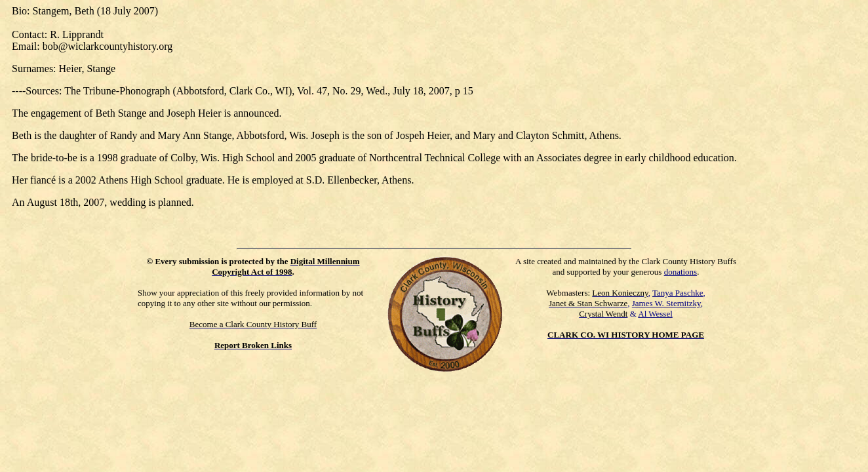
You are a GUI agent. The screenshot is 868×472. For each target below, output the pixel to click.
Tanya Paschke (678, 293)
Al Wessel (655, 314)
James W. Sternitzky (666, 303)
